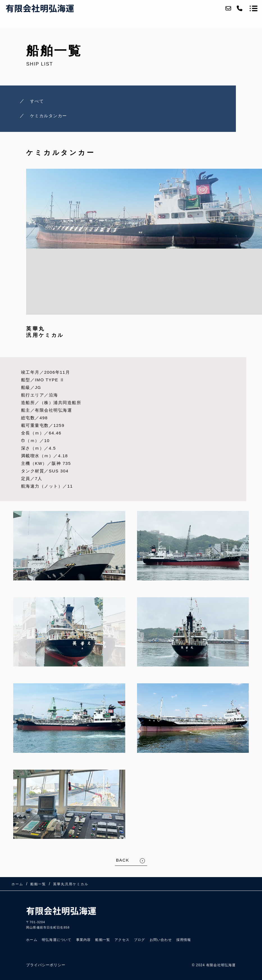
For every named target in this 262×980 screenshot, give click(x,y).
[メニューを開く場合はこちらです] (254, 8)
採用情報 (184, 940)
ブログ (140, 940)
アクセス (122, 940)
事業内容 (84, 940)
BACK (123, 860)
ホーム (32, 940)
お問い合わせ (161, 940)
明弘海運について (57, 940)
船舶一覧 (103, 940)
